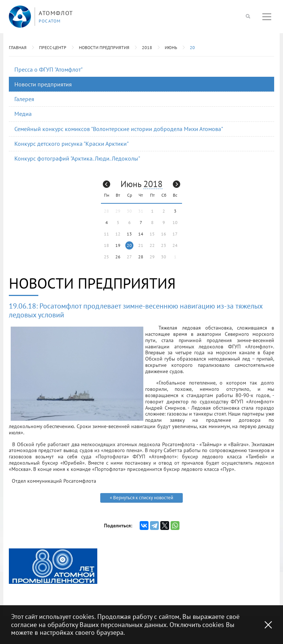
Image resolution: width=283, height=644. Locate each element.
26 (118, 257)
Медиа (23, 114)
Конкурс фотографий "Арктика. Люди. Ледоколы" (77, 158)
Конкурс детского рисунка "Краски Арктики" (71, 144)
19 (118, 245)
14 (141, 234)
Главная (18, 47)
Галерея (24, 99)
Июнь (171, 47)
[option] (53, 566)
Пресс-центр (53, 47)
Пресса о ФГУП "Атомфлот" (48, 69)
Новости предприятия (104, 47)
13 (129, 234)
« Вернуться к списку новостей (141, 498)
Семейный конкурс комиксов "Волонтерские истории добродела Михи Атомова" (119, 129)
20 (192, 47)
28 (141, 257)
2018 (147, 47)
